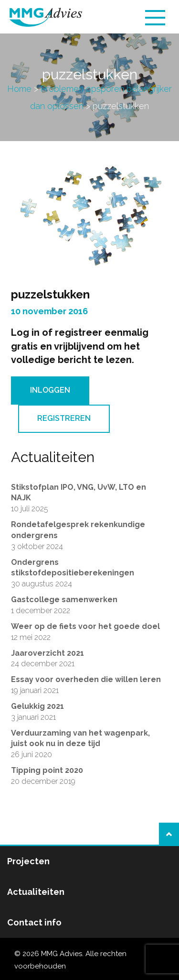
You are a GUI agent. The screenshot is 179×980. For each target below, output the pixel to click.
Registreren (64, 418)
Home (19, 89)
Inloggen (50, 390)
